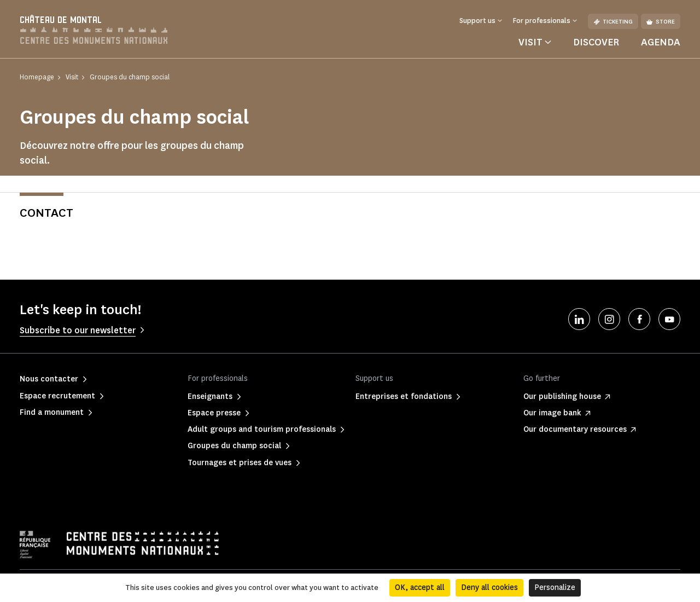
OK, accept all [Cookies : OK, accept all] (420, 587)
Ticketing (613, 22)
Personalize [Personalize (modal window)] (555, 587)
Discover (596, 42)
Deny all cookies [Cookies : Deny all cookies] (489, 587)
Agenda (661, 42)
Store (661, 22)
